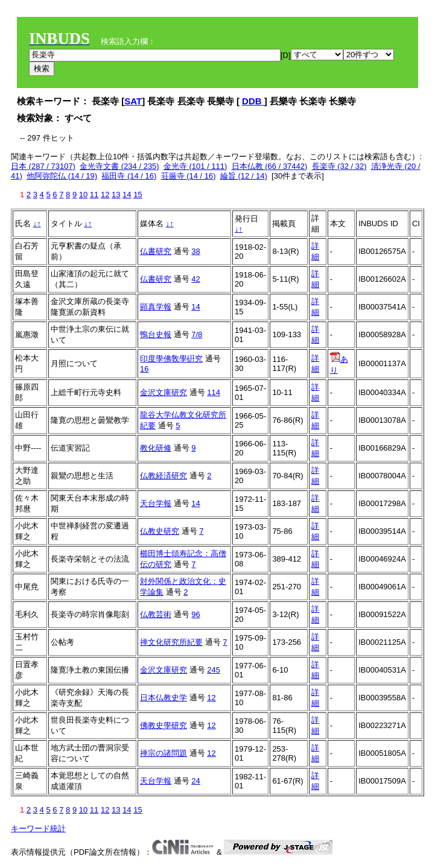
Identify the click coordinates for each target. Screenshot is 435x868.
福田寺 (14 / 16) (129, 176)
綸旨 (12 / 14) (244, 176)
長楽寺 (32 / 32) (339, 166)
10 (83, 195)
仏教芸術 (156, 614)
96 (195, 614)
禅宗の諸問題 (164, 753)
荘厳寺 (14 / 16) (189, 176)
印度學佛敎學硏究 (171, 359)
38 (195, 251)
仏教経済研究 (164, 476)
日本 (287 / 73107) (43, 166)
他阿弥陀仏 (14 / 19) (62, 176)
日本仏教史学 (164, 698)
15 (138, 195)
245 (214, 670)
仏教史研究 (160, 531)
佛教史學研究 (164, 725)
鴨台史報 (156, 334)
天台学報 (156, 503)
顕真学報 (156, 307)
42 (195, 279)
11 (94, 195)
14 (127, 195)
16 (144, 369)
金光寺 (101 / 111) (195, 166)
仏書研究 (156, 251)
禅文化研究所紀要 (171, 642)
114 (214, 392)
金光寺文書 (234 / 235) (119, 166)
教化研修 (156, 448)
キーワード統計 (38, 828)
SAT (133, 101)
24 (195, 781)
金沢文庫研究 (164, 392)
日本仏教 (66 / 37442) (270, 166)
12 (105, 195)
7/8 (197, 334)
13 (116, 195)
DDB (253, 101)
